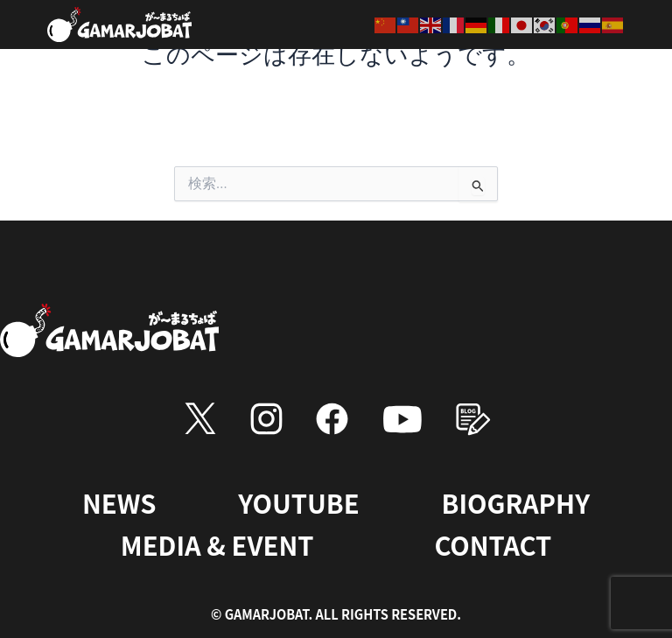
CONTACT (493, 544)
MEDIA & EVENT (217, 544)
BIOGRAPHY (516, 502)
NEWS (119, 502)
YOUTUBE (298, 502)
